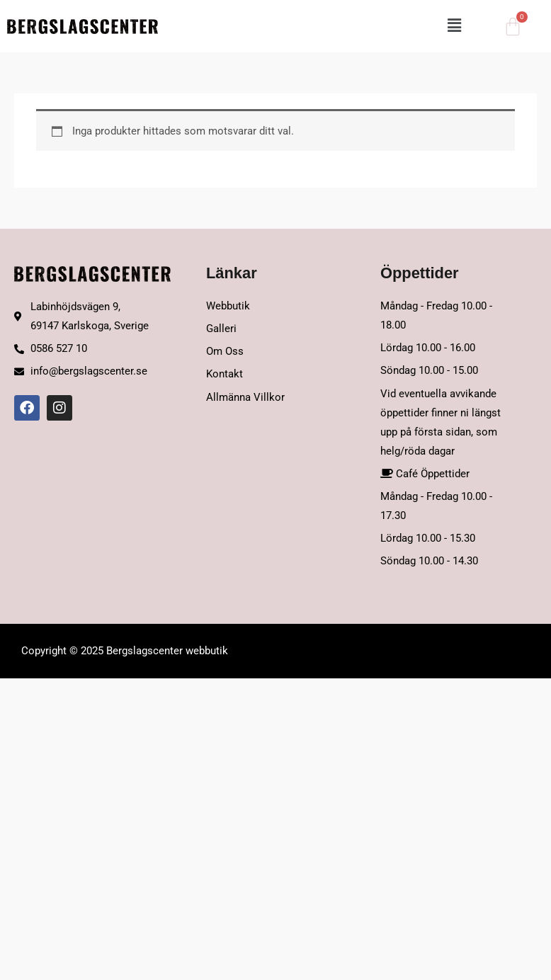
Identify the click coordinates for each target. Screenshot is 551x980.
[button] (317, 27)
